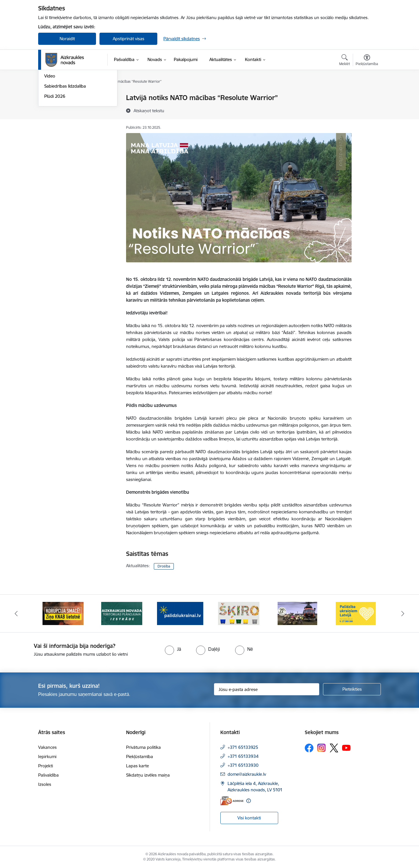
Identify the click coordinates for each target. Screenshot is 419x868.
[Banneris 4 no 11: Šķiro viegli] (239, 613)
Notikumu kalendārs (64, 98)
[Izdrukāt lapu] (367, 95)
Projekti (46, 766)
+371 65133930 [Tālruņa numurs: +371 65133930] (243, 765)
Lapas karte (137, 766)
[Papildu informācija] (249, 801)
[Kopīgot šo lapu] (367, 110)
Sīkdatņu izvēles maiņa (148, 775)
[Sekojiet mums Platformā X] (334, 748)
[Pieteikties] (352, 689)
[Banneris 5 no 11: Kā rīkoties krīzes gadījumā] (298, 613)
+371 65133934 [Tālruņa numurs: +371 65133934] (243, 756)
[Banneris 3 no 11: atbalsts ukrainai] (180, 613)
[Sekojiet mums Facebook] (309, 748)
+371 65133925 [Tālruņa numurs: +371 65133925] (243, 747)
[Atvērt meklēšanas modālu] (345, 61)
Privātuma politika (143, 747)
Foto (49, 128)
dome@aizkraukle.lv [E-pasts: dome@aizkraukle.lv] (247, 774)
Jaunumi (52, 108)
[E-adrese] (232, 801)
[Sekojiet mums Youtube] (346, 748)
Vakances (47, 747)
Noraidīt (67, 39)
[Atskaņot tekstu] (149, 110)
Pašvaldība (48, 775)
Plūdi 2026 (55, 158)
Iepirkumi (47, 756)
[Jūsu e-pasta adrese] (267, 689)
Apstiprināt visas (129, 39)
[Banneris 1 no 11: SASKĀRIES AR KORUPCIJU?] (63, 613)
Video (50, 138)
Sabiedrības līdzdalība (65, 148)
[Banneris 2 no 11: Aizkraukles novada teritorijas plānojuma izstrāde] (122, 613)
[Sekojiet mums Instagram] (322, 748)
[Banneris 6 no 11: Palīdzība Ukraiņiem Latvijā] (356, 613)
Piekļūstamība (140, 756)
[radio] (173, 649)
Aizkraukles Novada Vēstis (69, 118)
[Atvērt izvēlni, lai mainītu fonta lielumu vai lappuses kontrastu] (367, 61)
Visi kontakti (249, 818)
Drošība (164, 566)
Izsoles (45, 784)
